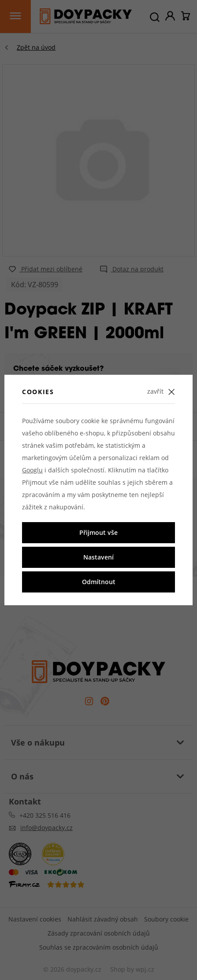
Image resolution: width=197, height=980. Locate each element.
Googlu (32, 470)
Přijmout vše (98, 532)
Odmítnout (99, 582)
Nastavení (98, 557)
